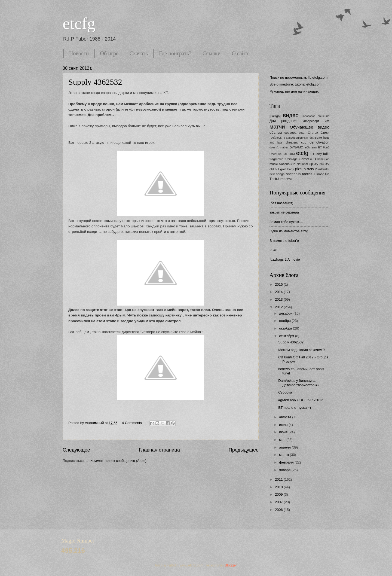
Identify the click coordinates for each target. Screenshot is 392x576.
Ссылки (212, 53)
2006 (279, 510)
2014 (279, 292)
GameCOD (307, 159)
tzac (289, 179)
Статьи (313, 133)
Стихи (325, 133)
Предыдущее (244, 450)
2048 (273, 250)
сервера (290, 133)
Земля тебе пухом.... (286, 222)
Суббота (285, 392)
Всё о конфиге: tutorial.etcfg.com (295, 84)
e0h (307, 147)
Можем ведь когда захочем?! (302, 350)
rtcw (272, 174)
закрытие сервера (284, 212)
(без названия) (281, 203)
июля (284, 425)
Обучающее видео (310, 127)
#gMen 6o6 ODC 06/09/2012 (301, 400)
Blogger (231, 565)
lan (327, 159)
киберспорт (311, 121)
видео (291, 115)
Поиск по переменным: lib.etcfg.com (298, 77)
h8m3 (321, 159)
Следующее (76, 450)
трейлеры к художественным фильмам (296, 138)
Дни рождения (283, 121)
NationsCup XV (307, 164)
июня (284, 432)
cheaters (292, 142)
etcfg (79, 23)
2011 (279, 479)
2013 (279, 299)
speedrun (293, 174)
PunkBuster (322, 169)
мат (327, 121)
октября (286, 328)
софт (302, 133)
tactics (307, 174)
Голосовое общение (316, 116)
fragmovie (276, 159)
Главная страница (159, 450)
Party (291, 169)
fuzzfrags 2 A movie (285, 259)
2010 (279, 487)
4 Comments (132, 423)
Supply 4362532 (95, 82)
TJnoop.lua (322, 174)
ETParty (316, 154)
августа (286, 417)
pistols (309, 169)
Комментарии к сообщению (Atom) (118, 461)
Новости (79, 53)
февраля (287, 462)
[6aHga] (275, 116)
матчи (277, 127)
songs (280, 174)
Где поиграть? (175, 53)
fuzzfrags (291, 159)
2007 (279, 502)
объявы (276, 132)
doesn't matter (279, 147)
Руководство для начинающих (294, 91)
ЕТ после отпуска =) (295, 408)
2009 (279, 494)
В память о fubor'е (284, 241)
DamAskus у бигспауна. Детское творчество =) (298, 383)
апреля (285, 447)
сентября (287, 336)
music (274, 164)
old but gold (278, 169)
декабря (286, 313)
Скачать (139, 53)
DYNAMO (296, 147)
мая (283, 440)
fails (326, 154)
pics (298, 169)
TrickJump (278, 179)
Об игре (109, 53)
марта (284, 455)
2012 (279, 307)
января (285, 470)
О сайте (241, 53)
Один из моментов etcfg (289, 231)
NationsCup (287, 164)
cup (304, 142)
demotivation (319, 142)
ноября (285, 321)
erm (314, 147)
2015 (279, 284)
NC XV (324, 164)
